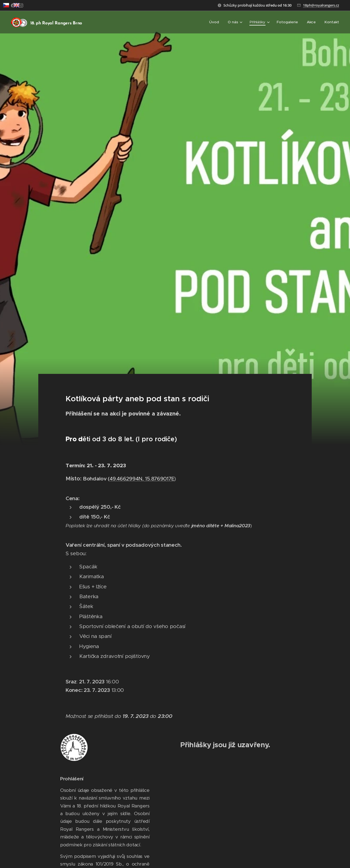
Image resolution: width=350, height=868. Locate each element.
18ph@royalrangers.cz (321, 5)
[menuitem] (216, 22)
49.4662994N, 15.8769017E (142, 478)
